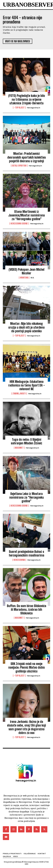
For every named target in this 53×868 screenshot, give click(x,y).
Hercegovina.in (33, 108)
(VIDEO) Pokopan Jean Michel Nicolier (26, 271)
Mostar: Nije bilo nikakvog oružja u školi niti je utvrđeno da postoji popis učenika (26, 327)
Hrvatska (24, 278)
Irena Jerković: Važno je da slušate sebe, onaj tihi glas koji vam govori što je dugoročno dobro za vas (26, 727)
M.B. (32, 278)
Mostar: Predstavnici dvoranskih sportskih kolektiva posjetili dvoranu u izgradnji (27, 157)
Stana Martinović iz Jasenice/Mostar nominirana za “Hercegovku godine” (27, 215)
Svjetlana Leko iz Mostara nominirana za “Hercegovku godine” (27, 497)
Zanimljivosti (19, 394)
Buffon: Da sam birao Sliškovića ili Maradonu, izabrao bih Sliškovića (27, 610)
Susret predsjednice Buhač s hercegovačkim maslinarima (27, 553)
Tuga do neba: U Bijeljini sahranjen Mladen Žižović (26, 441)
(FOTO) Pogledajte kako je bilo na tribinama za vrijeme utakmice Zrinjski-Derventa (27, 99)
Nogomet (19, 448)
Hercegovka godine (19, 224)
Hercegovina (19, 560)
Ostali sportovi (19, 166)
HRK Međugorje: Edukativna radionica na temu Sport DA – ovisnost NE (27, 385)
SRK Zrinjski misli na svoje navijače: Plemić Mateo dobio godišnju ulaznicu (27, 667)
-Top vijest (19, 108)
